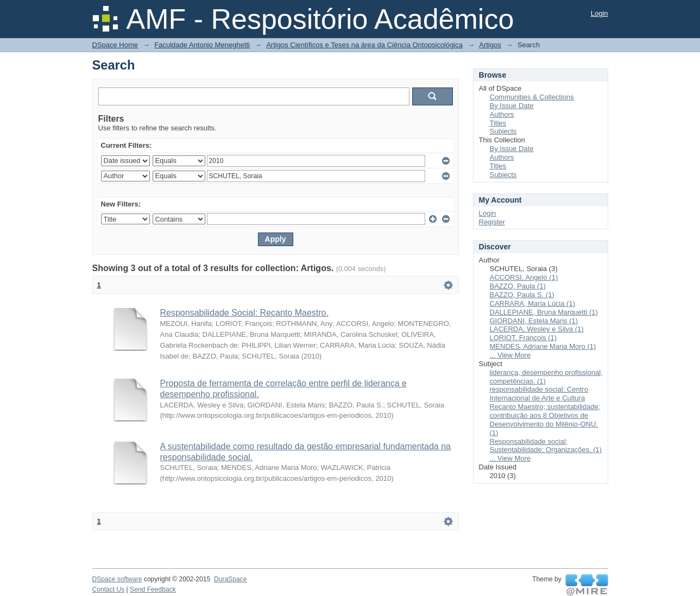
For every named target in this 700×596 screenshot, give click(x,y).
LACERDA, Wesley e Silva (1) (537, 329)
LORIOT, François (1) (524, 338)
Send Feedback (153, 589)
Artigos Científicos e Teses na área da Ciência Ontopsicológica (364, 45)
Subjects (503, 131)
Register (492, 222)
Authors (502, 114)
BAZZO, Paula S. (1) (522, 295)
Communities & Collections (532, 97)
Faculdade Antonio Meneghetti (202, 45)
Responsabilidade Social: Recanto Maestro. (244, 313)
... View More (510, 355)
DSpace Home (115, 45)
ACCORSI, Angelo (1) (524, 277)
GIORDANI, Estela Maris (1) (534, 321)
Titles (498, 123)
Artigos (490, 45)
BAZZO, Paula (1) (518, 286)
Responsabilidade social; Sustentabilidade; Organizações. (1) (546, 446)
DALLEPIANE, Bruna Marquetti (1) (544, 312)
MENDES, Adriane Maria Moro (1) (543, 346)
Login (600, 13)
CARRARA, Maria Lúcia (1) (533, 303)
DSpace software (117, 579)
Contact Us (109, 589)
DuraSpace (230, 579)
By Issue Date (512, 106)
